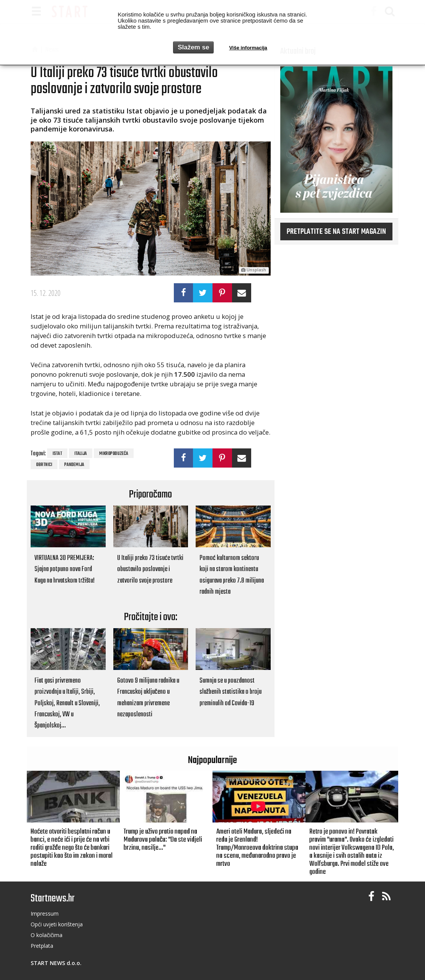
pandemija (74, 465)
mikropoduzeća (114, 454)
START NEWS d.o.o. (56, 963)
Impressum (45, 914)
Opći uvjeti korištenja (57, 924)
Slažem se (193, 47)
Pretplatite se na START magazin (336, 232)
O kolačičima (47, 935)
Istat (57, 454)
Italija (81, 454)
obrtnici (44, 465)
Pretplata (42, 946)
